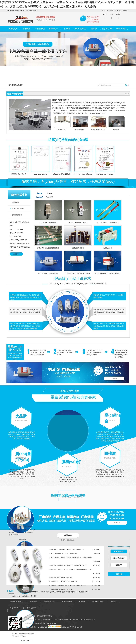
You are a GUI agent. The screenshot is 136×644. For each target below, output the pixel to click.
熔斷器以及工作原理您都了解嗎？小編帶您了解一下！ (67, 549)
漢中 (90, 620)
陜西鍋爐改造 (22, 592)
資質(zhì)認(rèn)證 (80, 29)
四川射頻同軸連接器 (82, 592)
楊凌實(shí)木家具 (33, 592)
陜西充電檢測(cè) (57, 592)
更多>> (127, 94)
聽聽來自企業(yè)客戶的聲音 (68, 495)
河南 (77, 620)
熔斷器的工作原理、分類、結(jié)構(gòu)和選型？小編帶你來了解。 (71, 569)
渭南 (94, 620)
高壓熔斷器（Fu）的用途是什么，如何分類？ (64, 581)
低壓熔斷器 (27, 29)
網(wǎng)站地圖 (118, 12)
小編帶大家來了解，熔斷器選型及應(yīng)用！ (64, 553)
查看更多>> (22, 539)
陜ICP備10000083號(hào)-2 (44, 620)
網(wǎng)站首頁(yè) (16, 601)
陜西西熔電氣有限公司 (61, 100)
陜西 (74, 620)
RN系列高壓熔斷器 (18, 209)
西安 (84, 620)
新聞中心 (68, 535)
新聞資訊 (94, 29)
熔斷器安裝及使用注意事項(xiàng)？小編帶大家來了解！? (68, 565)
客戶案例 (67, 29)
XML (70, 620)
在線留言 (125, 11)
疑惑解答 (119, 565)
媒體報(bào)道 (119, 551)
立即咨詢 (16, 254)
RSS (67, 620)
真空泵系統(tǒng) (45, 592)
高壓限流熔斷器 (40, 29)
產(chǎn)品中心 (54, 29)
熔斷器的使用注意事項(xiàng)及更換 (61, 577)
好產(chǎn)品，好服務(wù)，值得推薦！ (25, 596)
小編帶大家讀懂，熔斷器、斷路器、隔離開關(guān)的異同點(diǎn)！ (71, 557)
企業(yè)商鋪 (112, 12)
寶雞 (87, 620)
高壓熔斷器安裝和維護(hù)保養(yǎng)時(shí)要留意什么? (67, 585)
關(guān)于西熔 (107, 29)
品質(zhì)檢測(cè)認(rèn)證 (68, 140)
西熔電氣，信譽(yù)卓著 (25, 630)
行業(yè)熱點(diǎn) (119, 558)
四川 (80, 620)
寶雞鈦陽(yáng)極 (69, 592)
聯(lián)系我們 (105, 12)
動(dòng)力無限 (77, 627)
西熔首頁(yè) (13, 29)
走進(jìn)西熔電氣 (15, 94)
